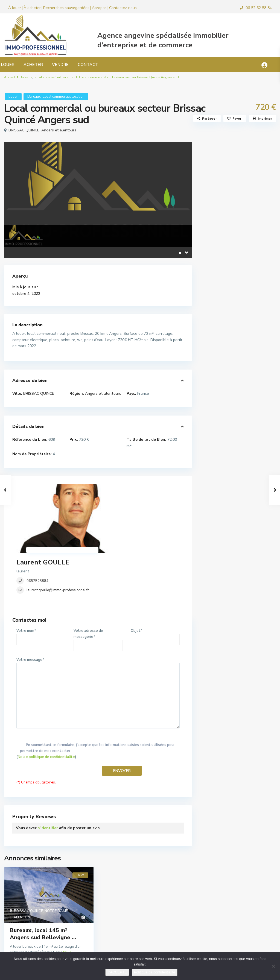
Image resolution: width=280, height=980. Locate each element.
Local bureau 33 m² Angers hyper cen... (251, 441)
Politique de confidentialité (155, 972)
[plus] (68, 898)
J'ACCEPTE (117, 972)
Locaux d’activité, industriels (234, 267)
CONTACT (88, 65)
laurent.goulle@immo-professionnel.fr (129, 516)
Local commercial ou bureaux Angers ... (250, 365)
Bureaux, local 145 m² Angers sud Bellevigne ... (43, 879)
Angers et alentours (59, 130)
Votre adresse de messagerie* (98, 583)
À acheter (32, 8)
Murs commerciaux (225, 279)
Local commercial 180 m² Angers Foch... (251, 335)
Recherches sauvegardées (66, 8)
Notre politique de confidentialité (46, 702)
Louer (13, 97)
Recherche (238, 172)
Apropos (99, 8)
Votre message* (98, 639)
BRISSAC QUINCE (24, 130)
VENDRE (60, 65)
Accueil (10, 77)
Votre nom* (41, 580)
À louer (15, 8)
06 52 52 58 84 (259, 8)
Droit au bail (220, 230)
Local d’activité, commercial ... (251, 389)
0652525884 (109, 507)
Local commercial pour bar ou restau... (247, 414)
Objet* (155, 580)
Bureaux (26, 77)
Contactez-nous (123, 8)
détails (81, 906)
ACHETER (33, 65)
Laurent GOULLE (114, 488)
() (98, 696)
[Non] (273, 966)
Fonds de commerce (226, 242)
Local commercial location (54, 77)
